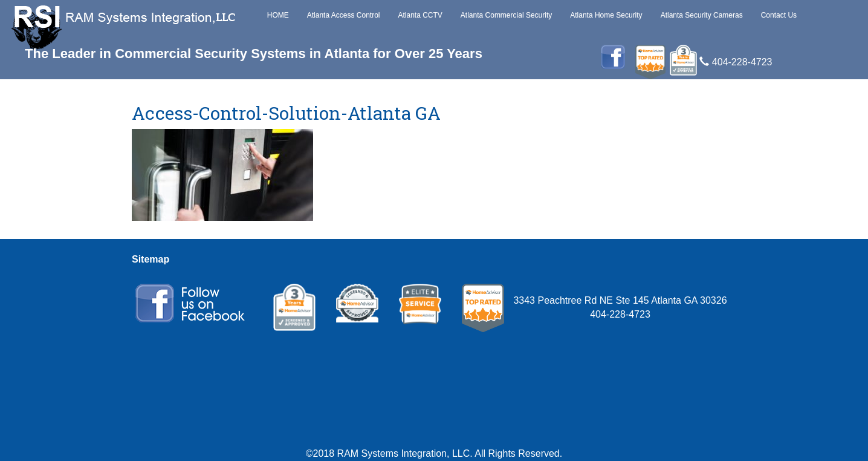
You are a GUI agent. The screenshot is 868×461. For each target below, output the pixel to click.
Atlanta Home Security (606, 15)
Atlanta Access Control (344, 15)
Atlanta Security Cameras (702, 15)
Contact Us (779, 15)
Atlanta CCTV (420, 15)
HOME (278, 15)
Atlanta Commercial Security (506, 15)
